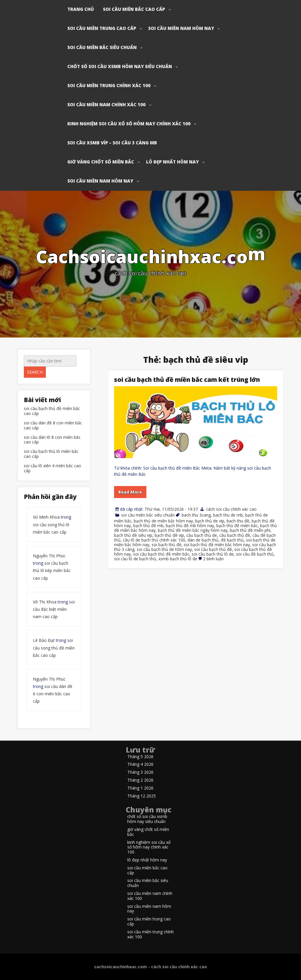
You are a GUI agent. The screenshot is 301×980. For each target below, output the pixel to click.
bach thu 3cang (196, 515)
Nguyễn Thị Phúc (49, 556)
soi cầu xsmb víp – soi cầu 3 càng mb (112, 143)
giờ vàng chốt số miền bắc (101, 162)
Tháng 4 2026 (140, 764)
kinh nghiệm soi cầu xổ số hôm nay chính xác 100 (129, 124)
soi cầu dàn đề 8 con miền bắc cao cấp (53, 426)
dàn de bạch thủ (203, 540)
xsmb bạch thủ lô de (178, 559)
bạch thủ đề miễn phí (250, 530)
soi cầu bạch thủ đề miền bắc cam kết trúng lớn (187, 379)
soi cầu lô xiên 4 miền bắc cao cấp (52, 468)
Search (35, 372)
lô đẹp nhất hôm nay (172, 162)
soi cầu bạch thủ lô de (213, 554)
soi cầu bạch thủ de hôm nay (164, 549)
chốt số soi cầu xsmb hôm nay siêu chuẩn (120, 66)
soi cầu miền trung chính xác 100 (109, 85)
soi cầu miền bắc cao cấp (134, 9)
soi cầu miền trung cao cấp (102, 28)
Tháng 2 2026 (140, 780)
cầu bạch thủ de (202, 535)
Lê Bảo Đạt (44, 640)
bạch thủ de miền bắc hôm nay (163, 521)
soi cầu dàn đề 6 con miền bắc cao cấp (53, 694)
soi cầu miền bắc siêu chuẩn (102, 47)
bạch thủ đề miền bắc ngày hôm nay (193, 530)
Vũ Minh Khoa (46, 517)
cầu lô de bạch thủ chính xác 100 (154, 540)
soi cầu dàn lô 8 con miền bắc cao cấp (52, 440)
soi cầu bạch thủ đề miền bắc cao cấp (52, 411)
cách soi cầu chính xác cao (231, 509)
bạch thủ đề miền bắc (237, 526)
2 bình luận (213, 559)
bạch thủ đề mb (148, 526)
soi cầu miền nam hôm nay (181, 28)
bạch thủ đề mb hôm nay (190, 526)
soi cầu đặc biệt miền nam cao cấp (54, 609)
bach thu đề (238, 521)
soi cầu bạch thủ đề (213, 549)
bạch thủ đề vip (169, 535)
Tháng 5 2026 (140, 757)
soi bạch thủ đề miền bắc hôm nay (217, 545)
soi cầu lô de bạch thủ (135, 559)
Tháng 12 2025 (142, 796)
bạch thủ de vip (210, 521)
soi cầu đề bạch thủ (255, 554)
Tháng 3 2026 (140, 772)
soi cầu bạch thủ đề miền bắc (161, 554)
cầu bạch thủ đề (235, 535)
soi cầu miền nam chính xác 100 (106, 104)
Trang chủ (81, 9)
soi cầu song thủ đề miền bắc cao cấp (54, 648)
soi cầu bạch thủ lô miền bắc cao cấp (51, 454)
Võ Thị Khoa (45, 602)
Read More (130, 492)
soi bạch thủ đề (167, 545)
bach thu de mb (228, 515)
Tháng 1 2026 (140, 788)
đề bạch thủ (232, 540)
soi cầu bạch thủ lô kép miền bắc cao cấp (52, 570)
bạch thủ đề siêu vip (133, 535)
